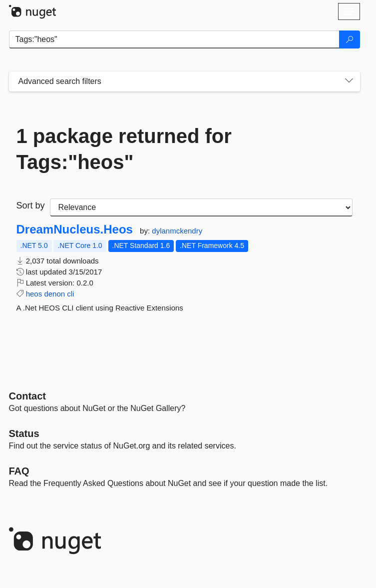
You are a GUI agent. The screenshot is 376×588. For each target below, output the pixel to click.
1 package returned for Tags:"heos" (124, 149)
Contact (27, 396)
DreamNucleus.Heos (75, 229)
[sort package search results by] (201, 207)
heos (34, 294)
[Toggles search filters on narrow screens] (349, 81)
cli (70, 294)
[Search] (350, 39)
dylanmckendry (177, 231)
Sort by (31, 205)
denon (54, 294)
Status (24, 433)
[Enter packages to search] (174, 39)
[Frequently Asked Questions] (19, 471)
